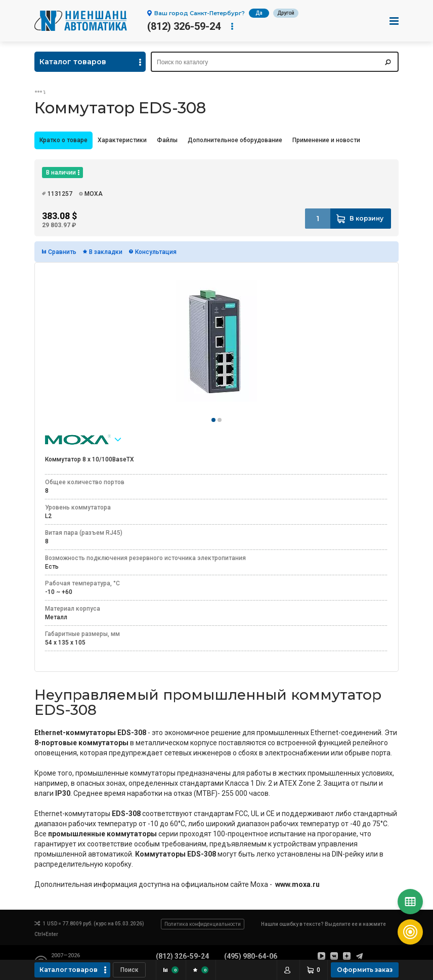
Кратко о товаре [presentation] (63, 140)
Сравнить (62, 252)
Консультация (156, 252)
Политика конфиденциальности (203, 924)
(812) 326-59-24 (184, 26)
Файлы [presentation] (167, 140)
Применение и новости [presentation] (326, 140)
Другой (286, 13)
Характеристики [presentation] (122, 140)
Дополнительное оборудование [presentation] (235, 140)
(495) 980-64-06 (251, 956)
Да (259, 13)
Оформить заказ (365, 970)
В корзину (366, 218)
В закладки (106, 252)
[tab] (63, 140)
